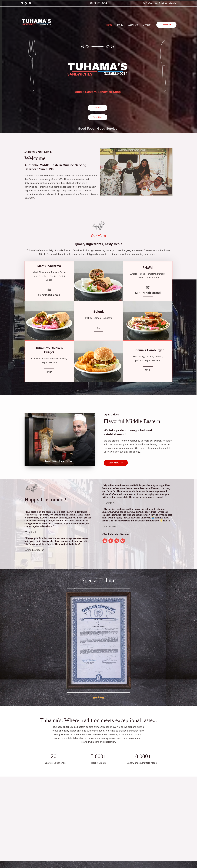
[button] (166, 25)
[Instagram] (30, 3)
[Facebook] (22, 3)
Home (111, 25)
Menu (122, 25)
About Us (134, 25)
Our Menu (99, 235)
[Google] (26, 3)
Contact (147, 25)
